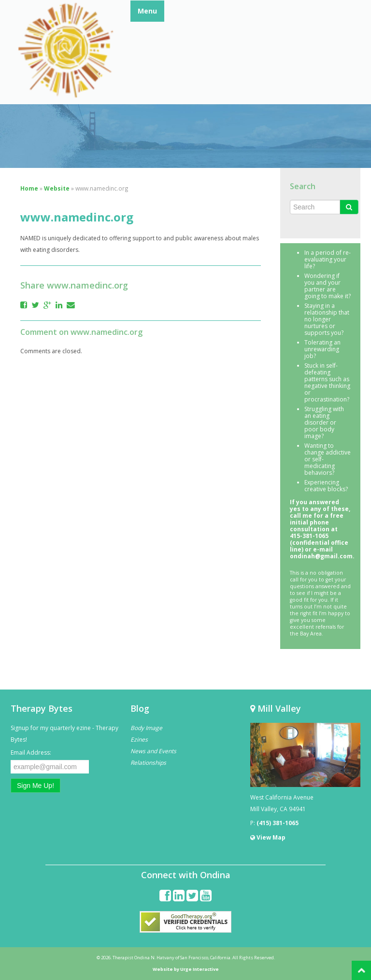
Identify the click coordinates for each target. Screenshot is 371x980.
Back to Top (361, 970)
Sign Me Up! (36, 786)
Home (29, 188)
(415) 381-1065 (278, 823)
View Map (268, 837)
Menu (147, 11)
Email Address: (31, 752)
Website (57, 188)
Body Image (146, 728)
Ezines (139, 739)
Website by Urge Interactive (186, 969)
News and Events (153, 751)
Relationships (148, 763)
